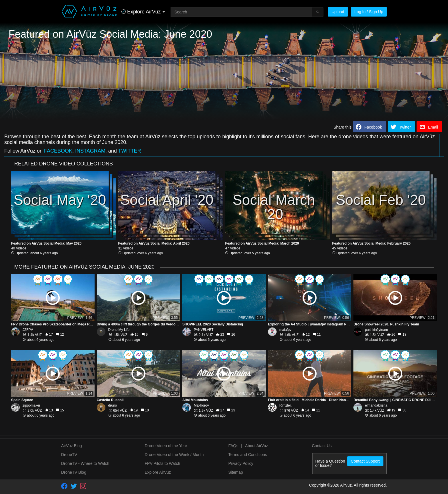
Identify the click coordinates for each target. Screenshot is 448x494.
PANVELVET (204, 330)
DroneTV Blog (74, 472)
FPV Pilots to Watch (163, 463)
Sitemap (236, 472)
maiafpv (285, 330)
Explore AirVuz (158, 472)
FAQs (233, 446)
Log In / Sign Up (369, 12)
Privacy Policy (241, 463)
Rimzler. (286, 405)
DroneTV (69, 455)
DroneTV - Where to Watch (85, 463)
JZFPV (28, 330)
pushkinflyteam (376, 330)
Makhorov (201, 405)
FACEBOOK (58, 151)
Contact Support (365, 461)
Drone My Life (119, 330)
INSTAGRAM (90, 151)
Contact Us (322, 446)
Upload (338, 12)
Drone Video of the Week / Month (174, 455)
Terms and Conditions (248, 455)
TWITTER (130, 151)
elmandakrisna (376, 405)
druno (113, 405)
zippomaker (31, 405)
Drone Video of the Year (166, 446)
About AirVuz (257, 446)
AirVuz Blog (72, 446)
